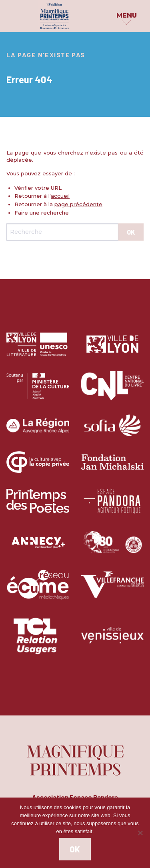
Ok (75, 849)
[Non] (140, 833)
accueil (60, 196)
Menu (127, 15)
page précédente (78, 204)
